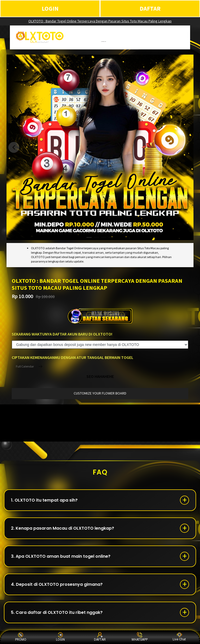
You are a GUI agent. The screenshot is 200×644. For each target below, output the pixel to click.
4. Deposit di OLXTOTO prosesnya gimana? (57, 584)
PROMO (21, 637)
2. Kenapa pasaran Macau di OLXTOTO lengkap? (63, 528)
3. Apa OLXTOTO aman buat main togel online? (61, 556)
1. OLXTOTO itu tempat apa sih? (44, 500)
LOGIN (50, 8)
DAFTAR (150, 8)
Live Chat (179, 637)
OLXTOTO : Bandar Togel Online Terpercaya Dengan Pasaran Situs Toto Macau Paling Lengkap (100, 21)
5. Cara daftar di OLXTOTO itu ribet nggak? (57, 612)
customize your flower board (100, 393)
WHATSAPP (140, 637)
